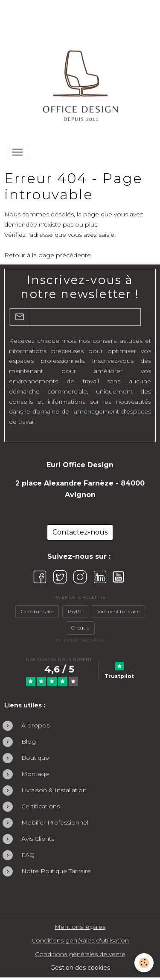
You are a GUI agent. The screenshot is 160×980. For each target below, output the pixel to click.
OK (146, 317)
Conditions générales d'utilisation (80, 940)
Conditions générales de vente (80, 954)
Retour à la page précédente (48, 255)
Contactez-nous (80, 532)
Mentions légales (80, 927)
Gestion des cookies (80, 968)
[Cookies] (144, 963)
